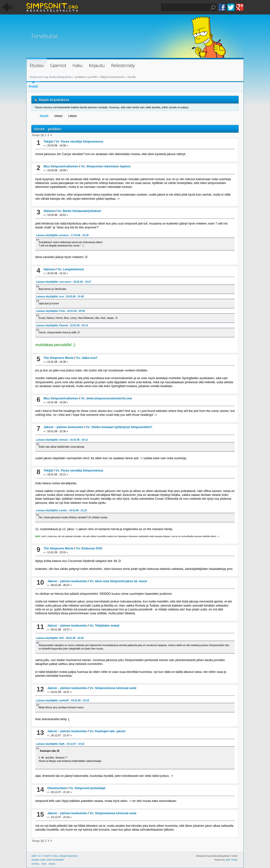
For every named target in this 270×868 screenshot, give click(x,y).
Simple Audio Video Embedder (48, 860)
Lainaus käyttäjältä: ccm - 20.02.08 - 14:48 (60, 297)
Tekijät (48, 142)
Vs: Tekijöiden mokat (104, 626)
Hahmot (49, 211)
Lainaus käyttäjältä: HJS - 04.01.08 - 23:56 (60, 638)
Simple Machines (69, 856)
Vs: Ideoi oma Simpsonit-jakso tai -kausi (118, 581)
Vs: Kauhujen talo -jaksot (107, 731)
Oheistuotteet (57, 788)
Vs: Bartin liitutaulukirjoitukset (79, 211)
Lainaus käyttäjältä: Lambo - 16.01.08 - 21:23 (61, 510)
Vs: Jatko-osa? (87, 358)
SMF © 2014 (51, 856)
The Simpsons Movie (58, 358)
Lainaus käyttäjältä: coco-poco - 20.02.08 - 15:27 (64, 282)
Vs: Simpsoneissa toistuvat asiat (113, 688)
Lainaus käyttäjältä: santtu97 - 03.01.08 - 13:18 (62, 701)
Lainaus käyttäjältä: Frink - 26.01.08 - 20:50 (60, 311)
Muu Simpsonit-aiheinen (61, 166)
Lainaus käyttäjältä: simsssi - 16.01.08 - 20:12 (62, 440)
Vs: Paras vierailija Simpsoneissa (79, 142)
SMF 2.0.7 (37, 856)
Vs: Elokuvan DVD (89, 548)
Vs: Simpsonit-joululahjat (87, 788)
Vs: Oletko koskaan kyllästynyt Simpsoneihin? (119, 427)
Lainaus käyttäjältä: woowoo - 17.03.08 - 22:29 (62, 235)
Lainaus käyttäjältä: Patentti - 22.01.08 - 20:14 (62, 325)
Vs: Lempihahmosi (71, 269)
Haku (213, 7)
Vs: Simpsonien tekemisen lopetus (106, 166)
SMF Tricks (231, 860)
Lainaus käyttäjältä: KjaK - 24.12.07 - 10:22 (60, 744)
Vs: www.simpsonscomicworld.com (107, 398)
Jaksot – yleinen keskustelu (63, 427)
